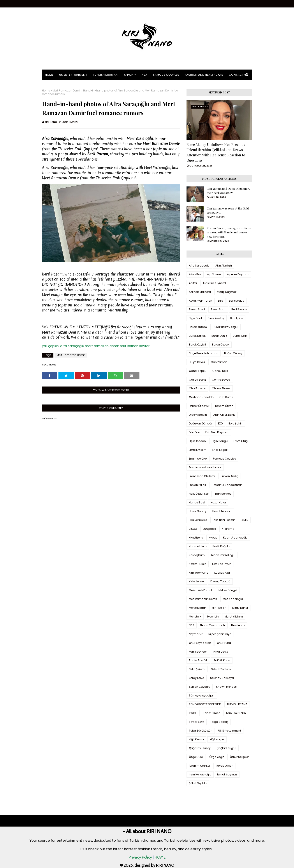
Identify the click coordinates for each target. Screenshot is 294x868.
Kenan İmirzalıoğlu (223, 555)
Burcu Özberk (221, 345)
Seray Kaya (197, 678)
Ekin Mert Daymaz (217, 432)
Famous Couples (224, 459)
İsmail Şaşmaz (227, 774)
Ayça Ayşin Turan (201, 301)
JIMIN (245, 520)
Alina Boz (195, 274)
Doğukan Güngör (200, 423)
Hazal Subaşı (198, 511)
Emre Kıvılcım (198, 450)
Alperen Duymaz (238, 274)
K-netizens (196, 538)
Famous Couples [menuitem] (166, 75)
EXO (220, 423)
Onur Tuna (224, 643)
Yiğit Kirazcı (196, 739)
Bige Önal (195, 318)
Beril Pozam (239, 309)
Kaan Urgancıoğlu (235, 538)
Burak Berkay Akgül (225, 327)
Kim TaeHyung (199, 573)
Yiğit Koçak (217, 739)
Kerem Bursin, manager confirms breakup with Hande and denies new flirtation (229, 232)
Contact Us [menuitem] (238, 75)
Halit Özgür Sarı (199, 494)
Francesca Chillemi (202, 476)
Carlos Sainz (197, 380)
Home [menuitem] (49, 75)
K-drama (228, 529)
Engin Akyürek (198, 459)
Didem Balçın (198, 415)
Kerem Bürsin (198, 564)
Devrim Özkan (224, 406)
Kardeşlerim (197, 555)
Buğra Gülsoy (233, 353)
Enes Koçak (220, 450)
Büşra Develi (197, 362)
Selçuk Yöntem (221, 669)
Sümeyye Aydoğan (202, 695)
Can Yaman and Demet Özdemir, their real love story (228, 191)
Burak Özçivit (197, 345)
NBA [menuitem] (144, 75)
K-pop (213, 538)
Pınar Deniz (221, 652)
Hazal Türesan (222, 511)
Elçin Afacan (197, 441)
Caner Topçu (198, 371)
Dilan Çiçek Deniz (224, 415)
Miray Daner (240, 608)
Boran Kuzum (198, 327)
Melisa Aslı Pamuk (201, 590)
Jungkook (209, 529)
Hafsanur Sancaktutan (227, 485)
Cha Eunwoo (197, 388)
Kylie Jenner (197, 581)
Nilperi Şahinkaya (220, 634)
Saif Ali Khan (222, 660)
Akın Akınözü (224, 266)
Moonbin (213, 617)
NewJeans (238, 625)
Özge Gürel (196, 757)
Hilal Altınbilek (198, 520)
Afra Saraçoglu (199, 266)
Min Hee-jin (219, 608)
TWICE (193, 713)
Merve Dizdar (197, 608)
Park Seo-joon (198, 652)
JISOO (193, 529)
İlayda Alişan (225, 766)
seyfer (144, 346)
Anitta (193, 283)
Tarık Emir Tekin (236, 713)
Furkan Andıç (230, 476)
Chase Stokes (221, 388)
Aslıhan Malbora (200, 292)
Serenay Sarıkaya (222, 678)
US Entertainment (230, 731)
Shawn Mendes (226, 687)
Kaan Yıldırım (198, 546)
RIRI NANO (51, 122)
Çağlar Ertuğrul (226, 748)
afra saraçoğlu (72, 346)
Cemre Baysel (221, 380)
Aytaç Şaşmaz (227, 292)
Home (46, 91)
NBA (192, 625)
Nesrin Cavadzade (213, 625)
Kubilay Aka (222, 573)
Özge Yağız (217, 757)
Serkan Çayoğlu (200, 687)
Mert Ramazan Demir (67, 91)
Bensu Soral (197, 309)
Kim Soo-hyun (222, 564)
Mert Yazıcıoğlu (233, 599)
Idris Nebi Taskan (224, 520)
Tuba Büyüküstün (201, 731)
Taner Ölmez (211, 713)
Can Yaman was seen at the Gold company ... (228, 210)
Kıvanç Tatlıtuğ (220, 581)
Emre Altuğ (241, 441)
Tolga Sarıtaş (219, 722)
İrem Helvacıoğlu (200, 774)
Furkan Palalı (197, 485)
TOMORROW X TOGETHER (205, 704)
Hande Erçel (197, 502)
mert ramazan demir (102, 346)
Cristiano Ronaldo (201, 397)
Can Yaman (219, 362)
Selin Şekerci (197, 669)
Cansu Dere (220, 371)
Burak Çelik (240, 336)
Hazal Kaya (218, 502)
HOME (160, 857)
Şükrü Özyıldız (198, 783)
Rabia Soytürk (198, 660)
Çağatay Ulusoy (200, 748)
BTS (221, 301)
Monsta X (195, 617)
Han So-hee (223, 494)
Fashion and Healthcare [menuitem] (204, 75)
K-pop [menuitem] (129, 75)
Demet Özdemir (199, 406)
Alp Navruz (214, 274)
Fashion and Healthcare (205, 467)
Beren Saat (218, 309)
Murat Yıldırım (234, 617)
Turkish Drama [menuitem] (104, 75)
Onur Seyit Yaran (200, 643)
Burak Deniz (219, 336)
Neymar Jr (196, 634)
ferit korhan (129, 346)
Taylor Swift (197, 722)
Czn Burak (226, 397)
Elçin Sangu (220, 441)
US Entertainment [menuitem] (73, 75)
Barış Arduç (237, 301)
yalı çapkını (51, 346)
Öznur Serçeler (239, 757)
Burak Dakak (197, 336)
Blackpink (237, 318)
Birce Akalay (216, 318)
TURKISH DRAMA (237, 704)
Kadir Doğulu (221, 546)
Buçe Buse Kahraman (204, 353)
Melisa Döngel (228, 590)
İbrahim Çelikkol (199, 766)
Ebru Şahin (236, 423)
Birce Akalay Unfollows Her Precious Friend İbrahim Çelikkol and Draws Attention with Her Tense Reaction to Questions (216, 152)
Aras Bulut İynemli (215, 283)
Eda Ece (194, 432)
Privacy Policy (140, 857)
